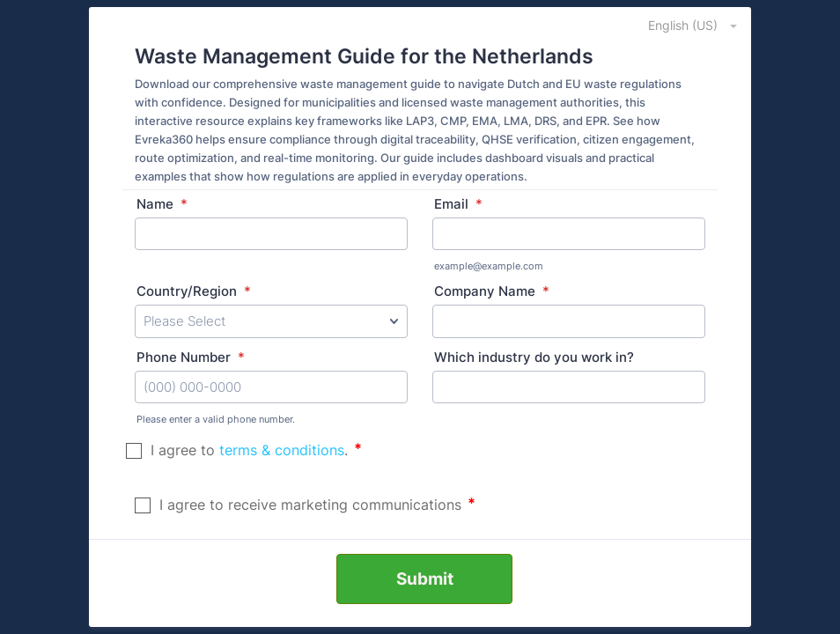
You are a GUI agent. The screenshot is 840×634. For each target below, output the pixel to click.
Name (162, 204)
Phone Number (191, 357)
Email (458, 204)
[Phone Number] (271, 387)
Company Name (492, 291)
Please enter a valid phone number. (216, 419)
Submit (425, 579)
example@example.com (489, 266)
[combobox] (683, 25)
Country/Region (194, 291)
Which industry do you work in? (534, 357)
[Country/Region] (271, 321)
